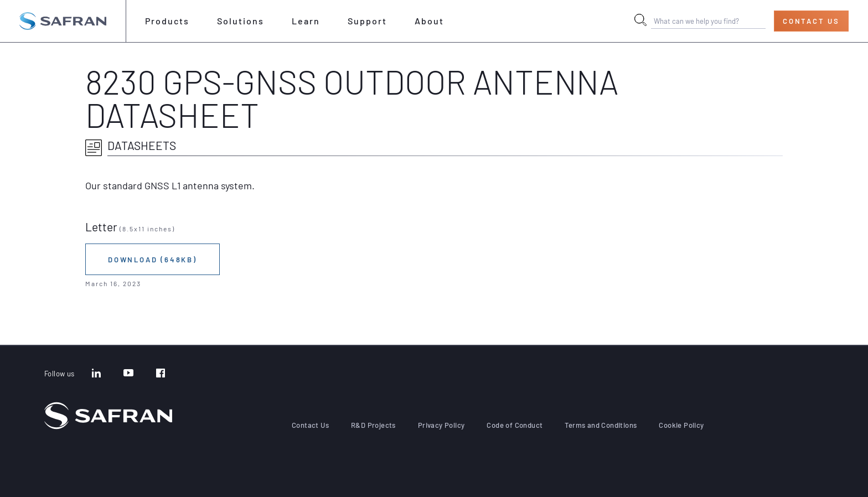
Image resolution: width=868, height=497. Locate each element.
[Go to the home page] (63, 21)
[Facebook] (161, 374)
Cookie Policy (681, 425)
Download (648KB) (153, 260)
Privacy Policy (441, 425)
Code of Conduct (515, 425)
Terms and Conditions (601, 425)
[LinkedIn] (96, 374)
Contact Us (811, 21)
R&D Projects (373, 425)
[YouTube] (128, 374)
